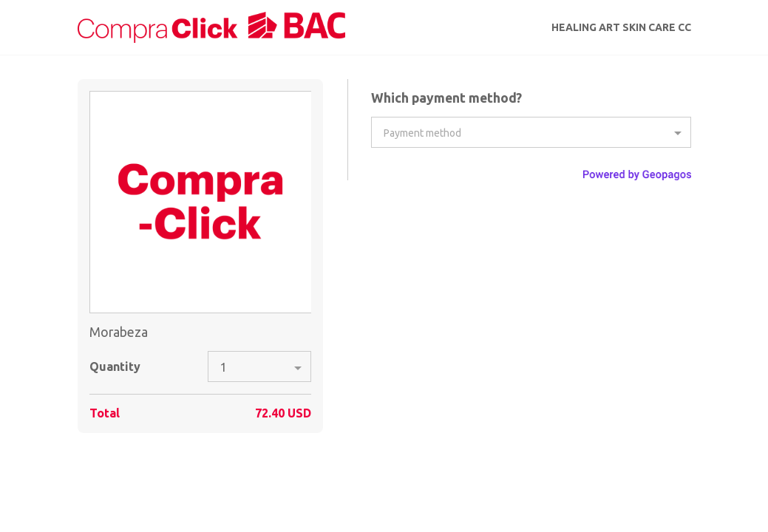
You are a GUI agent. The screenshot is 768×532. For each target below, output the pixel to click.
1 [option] (224, 367)
